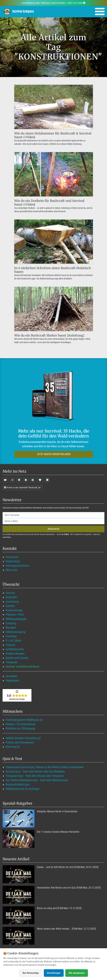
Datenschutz (13, 561)
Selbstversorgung (16, 632)
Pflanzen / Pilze (15, 615)
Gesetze (10, 606)
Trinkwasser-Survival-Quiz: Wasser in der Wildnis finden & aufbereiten (45, 767)
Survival (10, 593)
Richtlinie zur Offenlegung (20, 728)
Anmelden (11, 676)
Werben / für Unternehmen (21, 724)
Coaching (11, 636)
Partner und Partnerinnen (20, 742)
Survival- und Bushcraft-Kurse (22, 667)
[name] (53, 515)
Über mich (11, 570)
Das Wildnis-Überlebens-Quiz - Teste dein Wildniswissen (37, 780)
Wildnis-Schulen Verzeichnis (22, 738)
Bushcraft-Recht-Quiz (18, 784)
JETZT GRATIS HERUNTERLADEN (54, 454)
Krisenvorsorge (14, 610)
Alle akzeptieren (77, 973)
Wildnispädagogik (16, 619)
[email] (53, 521)
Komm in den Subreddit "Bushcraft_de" (23, 488)
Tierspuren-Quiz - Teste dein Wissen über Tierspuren (35, 776)
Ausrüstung (12, 602)
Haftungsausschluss (17, 566)
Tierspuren (12, 662)
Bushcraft (11, 597)
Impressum (12, 557)
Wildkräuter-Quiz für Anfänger (23, 789)
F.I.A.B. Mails (13, 641)
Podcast (10, 645)
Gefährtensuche (15, 649)
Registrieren (12, 680)
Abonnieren (54, 529)
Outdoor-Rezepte (15, 654)
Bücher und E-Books (17, 658)
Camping (11, 623)
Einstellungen (54, 973)
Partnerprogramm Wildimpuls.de (24, 720)
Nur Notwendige (31, 973)
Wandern (11, 628)
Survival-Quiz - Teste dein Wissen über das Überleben (35, 771)
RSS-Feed (11, 747)
